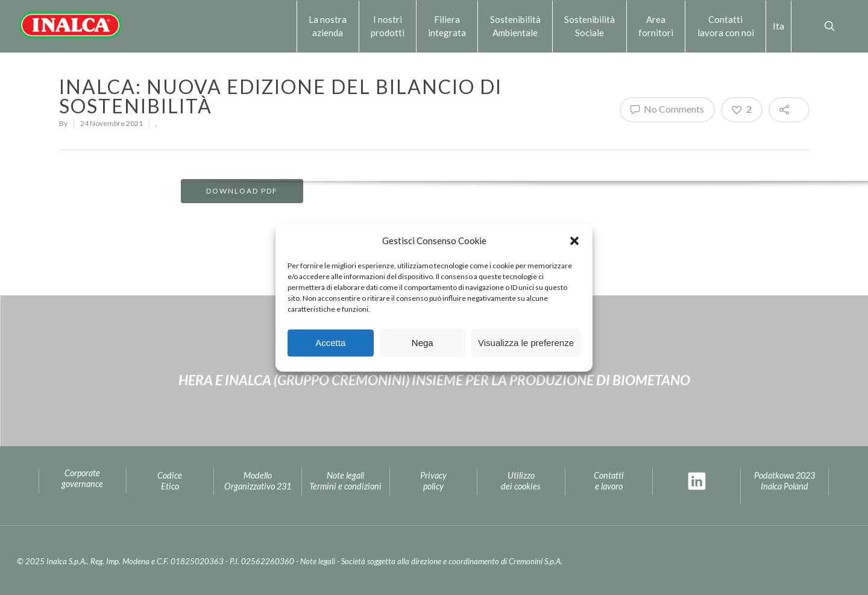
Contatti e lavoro (609, 481)
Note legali (318, 561)
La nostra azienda (328, 26)
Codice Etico (170, 481)
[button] (574, 241)
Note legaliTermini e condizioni (345, 481)
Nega (423, 343)
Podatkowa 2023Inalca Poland (785, 481)
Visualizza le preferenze (526, 343)
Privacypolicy (433, 481)
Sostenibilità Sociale (590, 26)
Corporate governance (82, 479)
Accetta (330, 343)
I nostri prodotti (388, 26)
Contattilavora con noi (726, 26)
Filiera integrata (447, 26)
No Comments (667, 109)
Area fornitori (656, 26)
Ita (778, 26)
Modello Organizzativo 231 (258, 481)
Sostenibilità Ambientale (515, 26)
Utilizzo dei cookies (521, 481)
